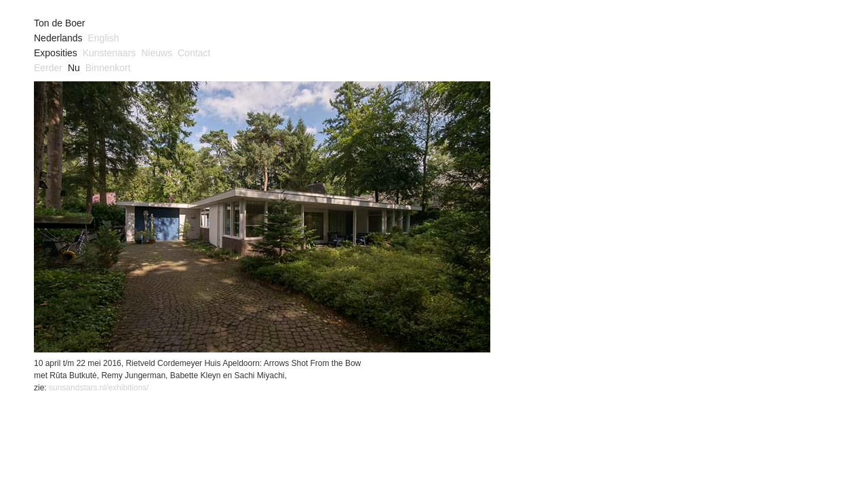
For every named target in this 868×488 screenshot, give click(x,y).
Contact (194, 53)
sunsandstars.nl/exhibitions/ (99, 388)
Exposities (56, 53)
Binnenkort (108, 68)
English (104, 38)
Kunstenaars (110, 53)
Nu (74, 68)
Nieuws (157, 53)
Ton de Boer (60, 23)
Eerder (48, 68)
